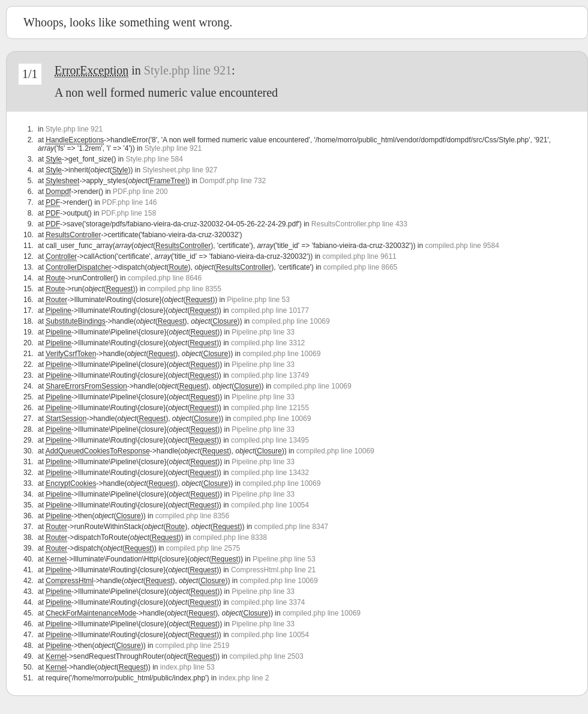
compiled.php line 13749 (270, 375)
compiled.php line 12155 (270, 408)
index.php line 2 (244, 678)
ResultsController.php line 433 (359, 224)
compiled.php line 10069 (291, 321)
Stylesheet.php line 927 (180, 170)
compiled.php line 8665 (360, 267)
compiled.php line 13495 (270, 440)
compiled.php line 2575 (203, 548)
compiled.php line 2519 (192, 646)
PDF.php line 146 (129, 202)
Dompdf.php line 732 (232, 181)
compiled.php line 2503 (266, 656)
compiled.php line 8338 (230, 537)
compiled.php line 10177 (270, 310)
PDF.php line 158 (129, 213)
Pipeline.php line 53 (258, 300)
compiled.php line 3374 (268, 602)
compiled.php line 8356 (192, 516)
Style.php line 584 (154, 159)
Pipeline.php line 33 (263, 332)
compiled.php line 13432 (270, 473)
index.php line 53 (187, 667)
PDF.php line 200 (140, 192)
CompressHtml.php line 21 (273, 570)
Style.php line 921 (188, 70)
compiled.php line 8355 (184, 289)
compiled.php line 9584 (462, 246)
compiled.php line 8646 (165, 278)
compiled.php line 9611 (359, 256)
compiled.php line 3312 (268, 343)
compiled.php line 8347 (291, 527)
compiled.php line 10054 (270, 505)
